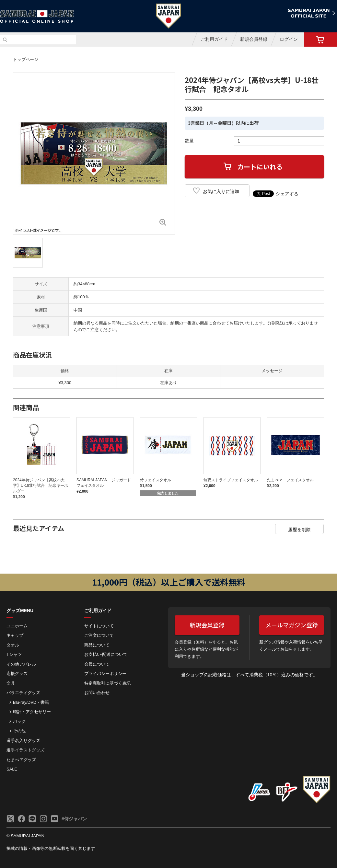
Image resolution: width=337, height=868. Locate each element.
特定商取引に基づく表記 (107, 683)
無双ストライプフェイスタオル (231, 480)
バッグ (19, 721)
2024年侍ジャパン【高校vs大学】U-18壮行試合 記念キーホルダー (41, 485)
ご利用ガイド (214, 39)
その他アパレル (21, 664)
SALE (12, 769)
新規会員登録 (254, 39)
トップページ (26, 59)
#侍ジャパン (74, 819)
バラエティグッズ (23, 693)
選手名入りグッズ (23, 741)
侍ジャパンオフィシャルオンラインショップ (37, 17)
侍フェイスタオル (156, 480)
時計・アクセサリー (32, 712)
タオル (13, 645)
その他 (19, 731)
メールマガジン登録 (292, 625)
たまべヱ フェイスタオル (290, 480)
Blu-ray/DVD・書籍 (31, 702)
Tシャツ (14, 654)
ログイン (289, 39)
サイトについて (99, 626)
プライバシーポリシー (105, 674)
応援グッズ (17, 674)
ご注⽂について (99, 635)
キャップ (15, 635)
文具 (11, 683)
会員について (97, 664)
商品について (97, 645)
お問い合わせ (97, 693)
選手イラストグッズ (25, 750)
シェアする (287, 194)
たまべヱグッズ (21, 760)
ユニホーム (17, 626)
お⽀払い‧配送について (106, 654)
